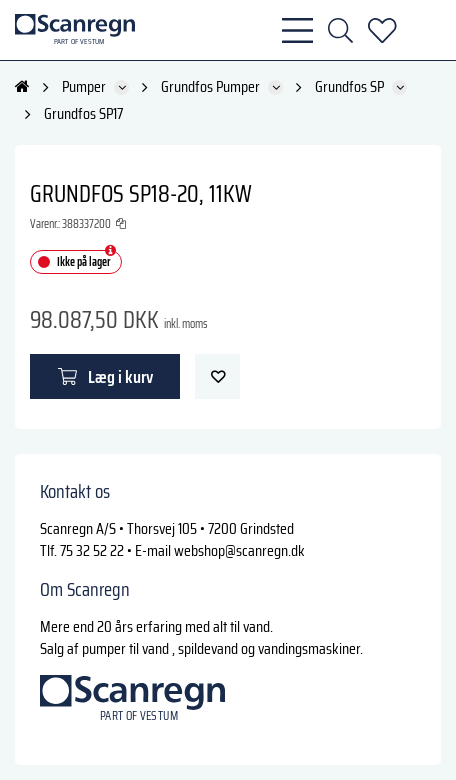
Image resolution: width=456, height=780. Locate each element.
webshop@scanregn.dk (239, 550)
